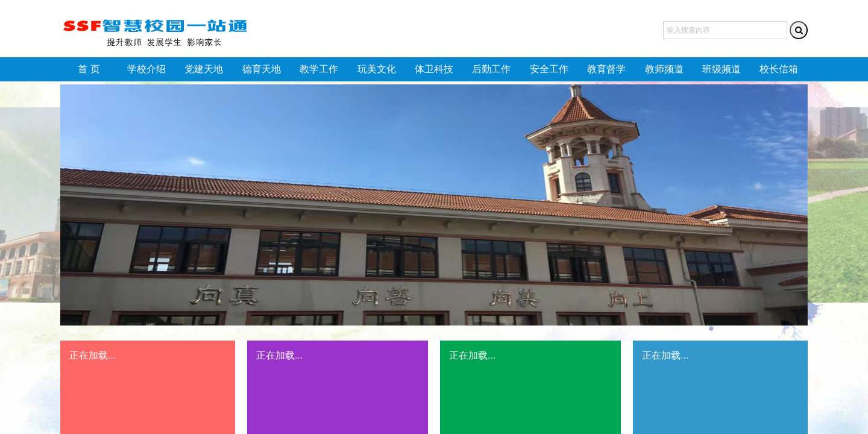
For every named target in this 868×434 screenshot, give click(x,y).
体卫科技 (434, 69)
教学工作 (319, 69)
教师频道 (664, 69)
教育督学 (606, 69)
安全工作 (549, 69)
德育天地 (262, 69)
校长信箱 (779, 69)
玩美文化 (377, 69)
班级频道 (722, 69)
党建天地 (204, 69)
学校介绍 (146, 69)
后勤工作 (491, 69)
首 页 (89, 69)
